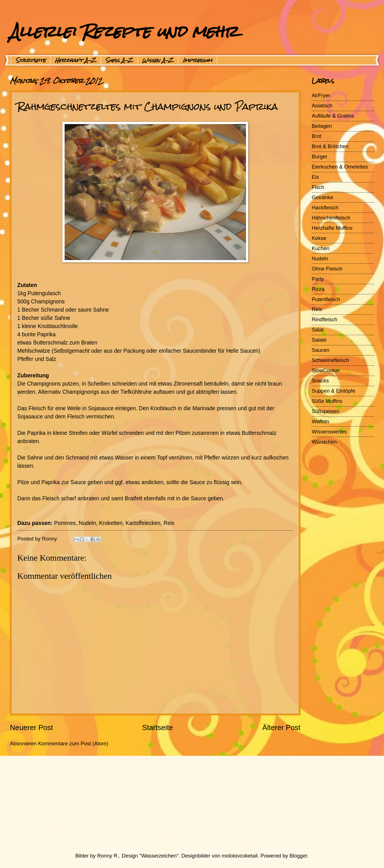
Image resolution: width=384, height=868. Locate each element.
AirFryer (321, 95)
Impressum (198, 60)
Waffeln (320, 421)
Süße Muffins (327, 401)
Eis (315, 177)
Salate (319, 340)
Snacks (320, 381)
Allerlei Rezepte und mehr (124, 31)
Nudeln (320, 259)
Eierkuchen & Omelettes (340, 167)
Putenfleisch (326, 299)
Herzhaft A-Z (76, 60)
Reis (317, 309)
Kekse (319, 238)
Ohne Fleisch (327, 269)
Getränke (323, 197)
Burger (320, 157)
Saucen (321, 350)
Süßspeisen (325, 411)
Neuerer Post (31, 727)
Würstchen (324, 442)
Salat (318, 330)
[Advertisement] (179, 804)
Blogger (298, 856)
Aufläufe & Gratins (333, 116)
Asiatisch (322, 106)
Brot (317, 136)
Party (318, 279)
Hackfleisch (325, 208)
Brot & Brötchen (330, 146)
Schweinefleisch (330, 360)
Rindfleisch (324, 319)
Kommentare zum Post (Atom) (73, 743)
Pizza (318, 289)
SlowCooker (326, 370)
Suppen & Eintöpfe (333, 391)
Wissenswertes (329, 432)
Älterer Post (281, 727)
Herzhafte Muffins (332, 228)
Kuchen (321, 248)
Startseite (31, 60)
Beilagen (322, 126)
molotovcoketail (240, 856)
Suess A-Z (119, 60)
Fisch (318, 187)
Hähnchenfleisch (331, 218)
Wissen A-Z (158, 60)
